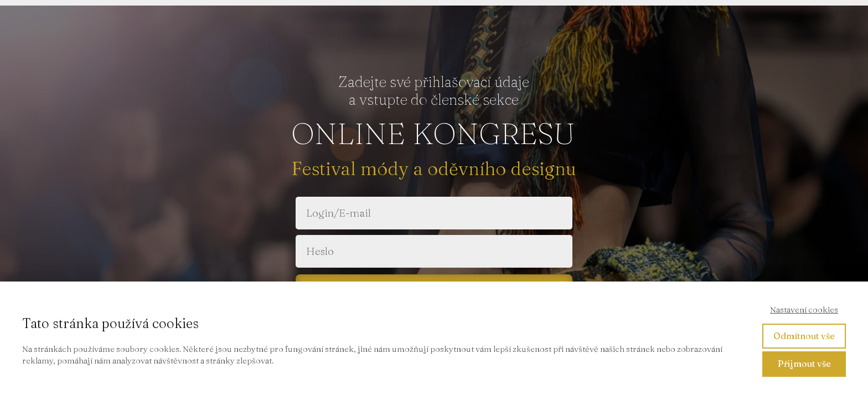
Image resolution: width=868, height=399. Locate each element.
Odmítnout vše (804, 336)
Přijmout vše (804, 364)
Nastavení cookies (804, 310)
